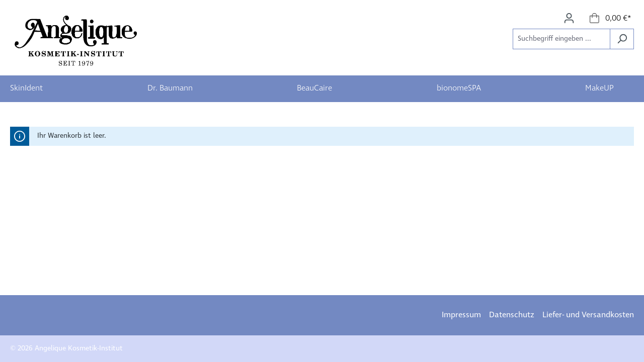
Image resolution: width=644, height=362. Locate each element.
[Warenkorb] (611, 19)
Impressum (461, 315)
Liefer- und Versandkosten (588, 315)
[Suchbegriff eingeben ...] (561, 39)
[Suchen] (622, 39)
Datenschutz (512, 315)
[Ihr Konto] (569, 18)
